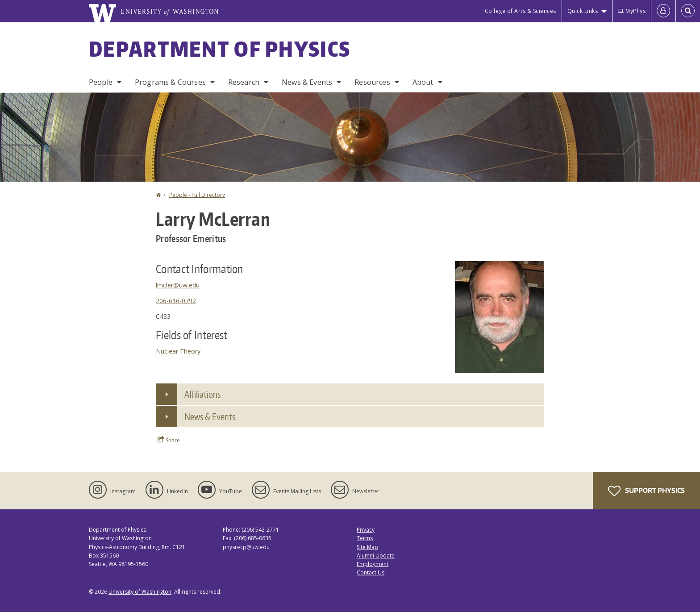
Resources (372, 82)
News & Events (307, 82)
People (101, 82)
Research (244, 82)
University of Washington (140, 592)
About (423, 82)
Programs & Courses (170, 82)
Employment (373, 564)
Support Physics (646, 491)
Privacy (366, 530)
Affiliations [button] (202, 394)
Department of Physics (220, 49)
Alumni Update (376, 556)
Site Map (367, 547)
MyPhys (632, 11)
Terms (365, 538)
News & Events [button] (210, 416)
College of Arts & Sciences (521, 11)
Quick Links (583, 11)
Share (169, 440)
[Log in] (663, 11)
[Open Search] (688, 11)
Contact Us (371, 572)
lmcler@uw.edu (178, 285)
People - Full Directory (197, 195)
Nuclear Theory (178, 351)
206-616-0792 (176, 301)
